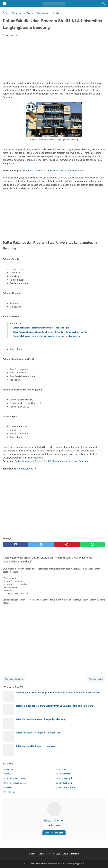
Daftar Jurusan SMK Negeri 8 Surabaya (35, 746)
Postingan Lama (96, 679)
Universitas (61, 769)
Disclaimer (75, 854)
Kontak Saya (55, 854)
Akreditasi (9, 769)
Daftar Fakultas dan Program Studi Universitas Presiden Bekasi (41, 328)
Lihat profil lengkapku (54, 833)
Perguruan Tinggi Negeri (15, 778)
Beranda (33, 854)
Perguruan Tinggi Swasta (15, 783)
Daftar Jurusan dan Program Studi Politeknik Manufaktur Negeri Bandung (51, 461)
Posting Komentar (11, 35)
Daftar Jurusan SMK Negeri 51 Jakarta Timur (38, 733)
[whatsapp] (92, 544)
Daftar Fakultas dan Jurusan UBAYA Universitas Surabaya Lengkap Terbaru (46, 336)
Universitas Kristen (64, 783)
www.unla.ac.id (27, 469)
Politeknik (9, 787)
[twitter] (41, 544)
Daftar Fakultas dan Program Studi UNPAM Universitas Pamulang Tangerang (54, 706)
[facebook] (16, 544)
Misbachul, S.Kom (54, 821)
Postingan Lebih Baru (14, 679)
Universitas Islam (64, 774)
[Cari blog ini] (103, 4)
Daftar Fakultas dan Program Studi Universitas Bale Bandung (54, 171)
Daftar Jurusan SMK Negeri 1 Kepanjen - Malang (40, 719)
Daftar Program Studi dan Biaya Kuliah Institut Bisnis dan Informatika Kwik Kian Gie (50, 332)
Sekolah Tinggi (11, 792)
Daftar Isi (43, 854)
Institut (8, 774)
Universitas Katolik (64, 778)
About (65, 854)
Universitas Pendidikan (66, 787)
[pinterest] (67, 544)
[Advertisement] (54, 60)
